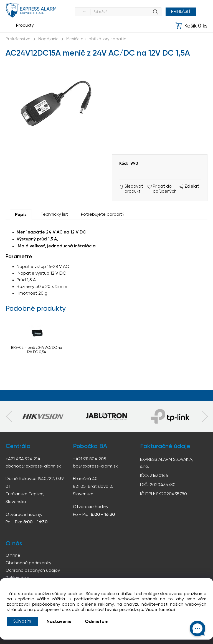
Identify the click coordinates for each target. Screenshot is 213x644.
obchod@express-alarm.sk (33, 466)
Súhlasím (22, 621)
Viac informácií (160, 610)
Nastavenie (59, 622)
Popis (21, 215)
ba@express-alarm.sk (95, 466)
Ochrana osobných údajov (33, 571)
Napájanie (48, 39)
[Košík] (192, 26)
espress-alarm (31, 10)
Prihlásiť (181, 12)
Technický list (54, 215)
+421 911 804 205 (90, 459)
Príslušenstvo (18, 39)
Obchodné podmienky (28, 563)
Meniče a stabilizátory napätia (96, 39)
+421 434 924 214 (23, 459)
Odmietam (97, 622)
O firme (13, 556)
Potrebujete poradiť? (103, 215)
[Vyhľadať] (83, 12)
